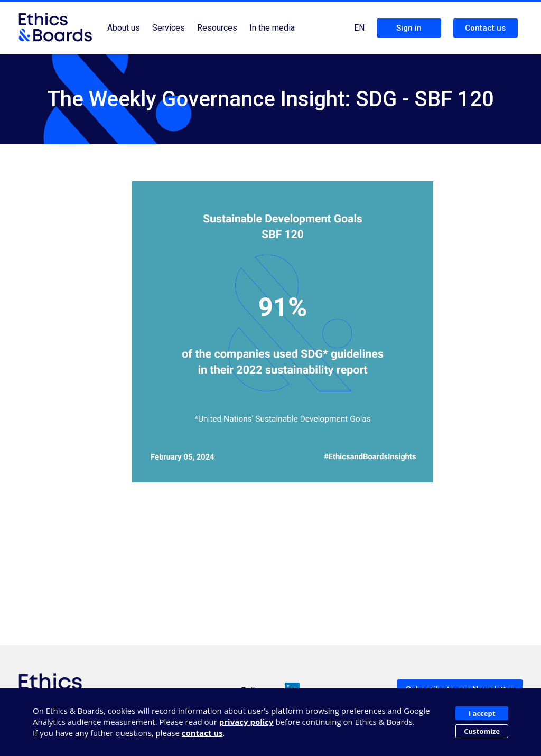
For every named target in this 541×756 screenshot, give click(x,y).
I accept (482, 713)
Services (169, 28)
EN (359, 28)
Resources (217, 28)
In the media (272, 28)
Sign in (409, 28)
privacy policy (246, 722)
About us (124, 28)
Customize (482, 731)
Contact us (485, 28)
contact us (202, 733)
